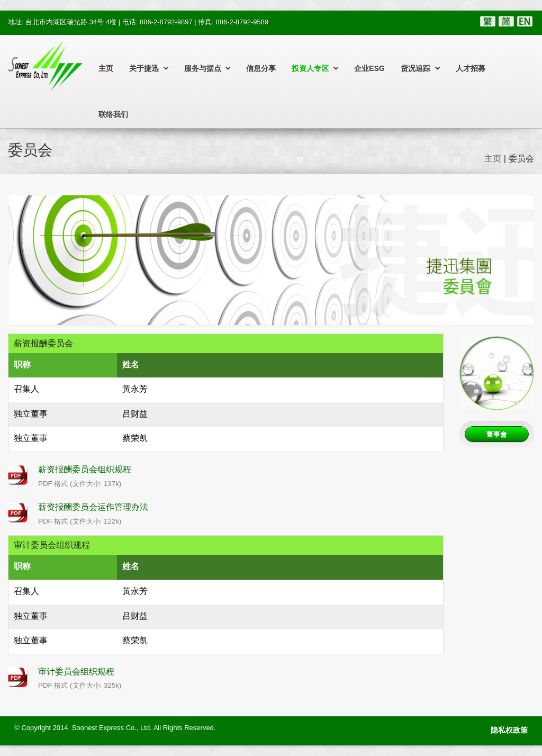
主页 (106, 68)
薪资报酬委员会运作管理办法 (93, 507)
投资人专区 (315, 68)
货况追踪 (420, 68)
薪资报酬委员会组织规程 (85, 469)
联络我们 (113, 114)
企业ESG (369, 68)
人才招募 (471, 68)
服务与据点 (207, 68)
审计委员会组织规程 (76, 672)
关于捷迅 (149, 68)
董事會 (497, 434)
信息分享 (261, 68)
